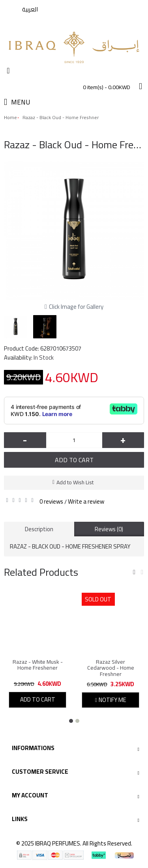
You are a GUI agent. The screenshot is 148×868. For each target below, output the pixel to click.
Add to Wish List (75, 482)
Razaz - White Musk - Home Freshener (38, 665)
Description (39, 529)
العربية (30, 9)
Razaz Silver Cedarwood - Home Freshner (111, 668)
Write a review (86, 501)
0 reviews (51, 501)
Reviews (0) (109, 529)
